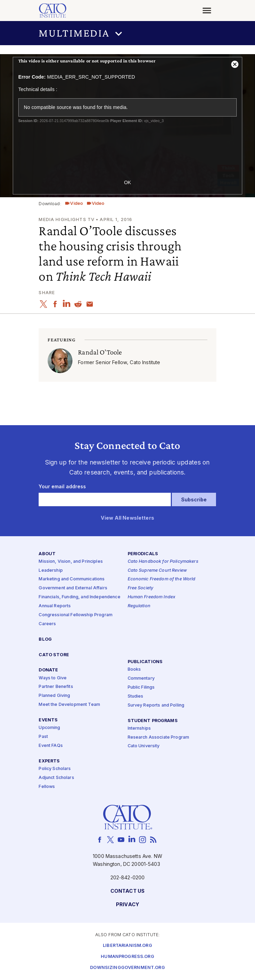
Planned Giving (54, 696)
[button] (127, 33)
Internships (139, 728)
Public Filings (141, 687)
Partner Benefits (56, 687)
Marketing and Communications (72, 579)
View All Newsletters (127, 518)
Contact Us (127, 891)
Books (134, 669)
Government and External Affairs (73, 588)
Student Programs (153, 721)
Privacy (127, 905)
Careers (47, 624)
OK (127, 182)
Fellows (47, 787)
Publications (145, 662)
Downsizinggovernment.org (127, 968)
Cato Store (54, 655)
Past (43, 737)
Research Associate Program (159, 737)
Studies (136, 696)
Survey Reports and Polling (156, 705)
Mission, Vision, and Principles (71, 562)
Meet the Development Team (69, 705)
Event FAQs (51, 746)
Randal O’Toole (100, 352)
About (47, 554)
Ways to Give (53, 678)
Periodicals (143, 554)
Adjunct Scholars (56, 778)
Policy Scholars (55, 769)
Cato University (144, 746)
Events (48, 720)
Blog (45, 639)
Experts (49, 761)
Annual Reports (55, 606)
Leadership (51, 571)
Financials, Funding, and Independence (79, 597)
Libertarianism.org (127, 946)
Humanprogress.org (127, 957)
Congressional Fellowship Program (76, 615)
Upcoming (49, 728)
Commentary (141, 678)
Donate (48, 671)
